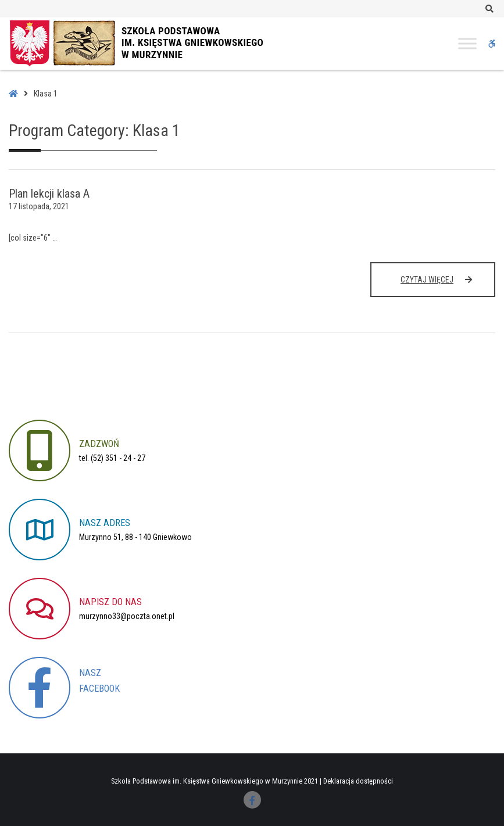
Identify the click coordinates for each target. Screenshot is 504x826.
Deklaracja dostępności (358, 781)
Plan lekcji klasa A (49, 194)
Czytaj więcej (438, 285)
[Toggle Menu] (467, 43)
